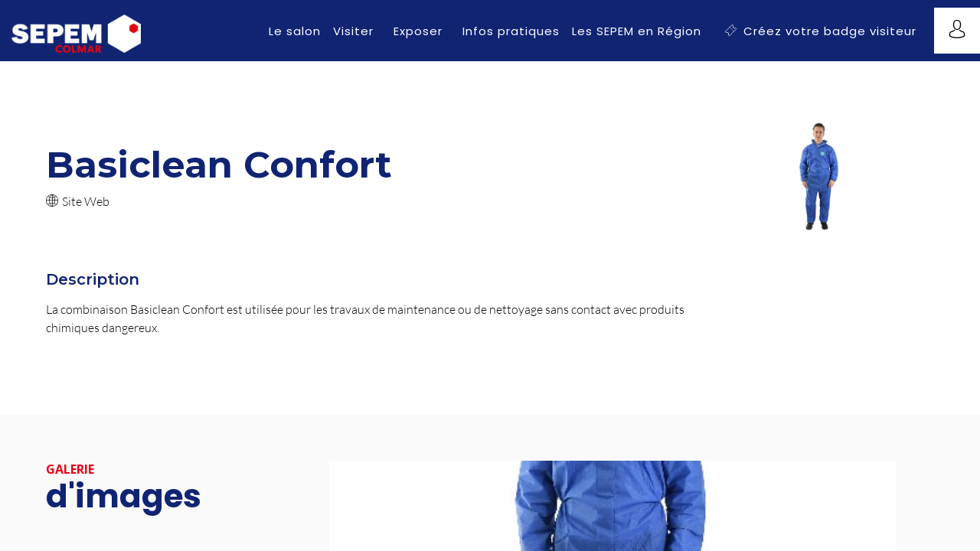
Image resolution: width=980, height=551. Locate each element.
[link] (295, 31)
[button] (821, 31)
